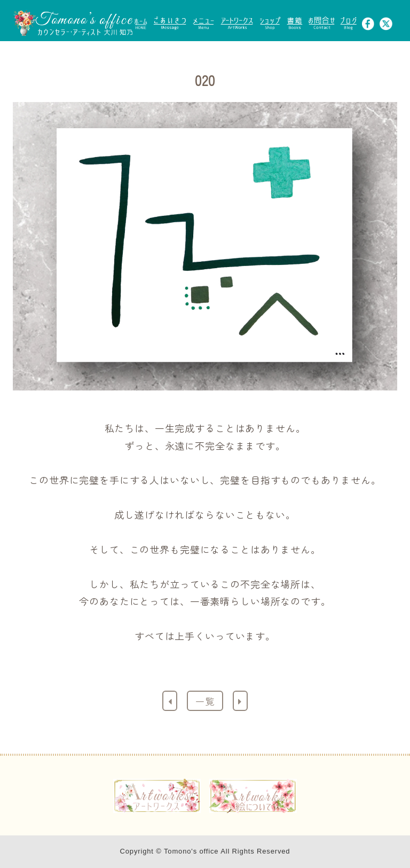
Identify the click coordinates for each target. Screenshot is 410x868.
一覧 (205, 701)
